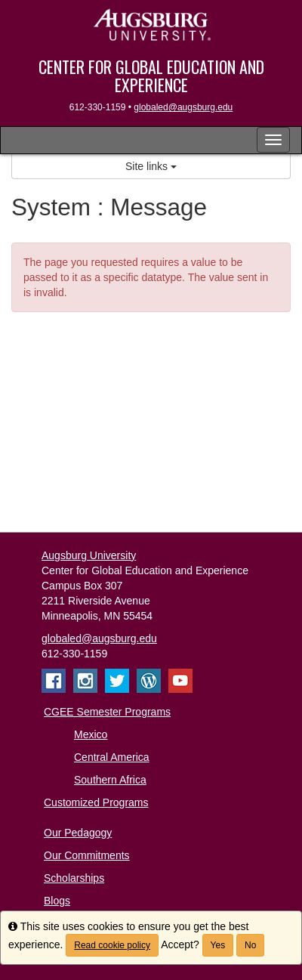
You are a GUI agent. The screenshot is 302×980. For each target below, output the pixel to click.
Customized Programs (96, 802)
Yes (218, 945)
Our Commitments (87, 855)
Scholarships (74, 878)
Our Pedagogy (78, 833)
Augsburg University (89, 555)
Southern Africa (110, 780)
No (250, 945)
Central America (112, 757)
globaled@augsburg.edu (183, 107)
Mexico (91, 734)
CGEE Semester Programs (107, 712)
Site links (151, 166)
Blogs (57, 901)
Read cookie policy (112, 945)
